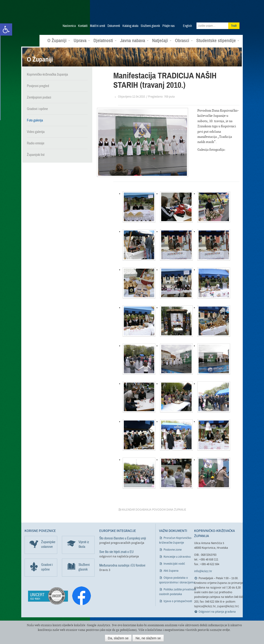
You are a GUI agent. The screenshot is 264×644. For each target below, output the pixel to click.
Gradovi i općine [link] (37, 109)
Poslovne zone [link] (173, 550)
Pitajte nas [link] (169, 26)
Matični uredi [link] (98, 26)
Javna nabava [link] (134, 41)
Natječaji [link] (162, 41)
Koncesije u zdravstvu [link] (177, 557)
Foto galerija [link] (35, 120)
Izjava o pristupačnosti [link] (178, 601)
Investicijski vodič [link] (174, 564)
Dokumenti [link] (114, 26)
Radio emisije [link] (36, 143)
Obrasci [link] (184, 41)
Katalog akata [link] (130, 26)
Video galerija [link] (36, 132)
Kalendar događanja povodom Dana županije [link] (154, 510)
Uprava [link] (82, 41)
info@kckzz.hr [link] (203, 571)
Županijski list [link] (36, 154)
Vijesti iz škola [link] (84, 544)
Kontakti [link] (83, 26)
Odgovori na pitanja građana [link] (217, 612)
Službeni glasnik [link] (150, 26)
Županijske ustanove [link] (48, 544)
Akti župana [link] (171, 571)
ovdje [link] (226, 630)
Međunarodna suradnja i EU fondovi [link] (122, 565)
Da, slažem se (118, 638)
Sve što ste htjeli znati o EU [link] (116, 552)
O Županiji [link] (59, 41)
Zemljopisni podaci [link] (39, 97)
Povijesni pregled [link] (38, 86)
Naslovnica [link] (69, 26)
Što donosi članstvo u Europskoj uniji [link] (123, 538)
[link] (6, 29)
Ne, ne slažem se (148, 638)
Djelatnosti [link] (105, 41)
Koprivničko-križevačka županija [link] (47, 14)
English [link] (187, 26)
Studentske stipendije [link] (218, 41)
